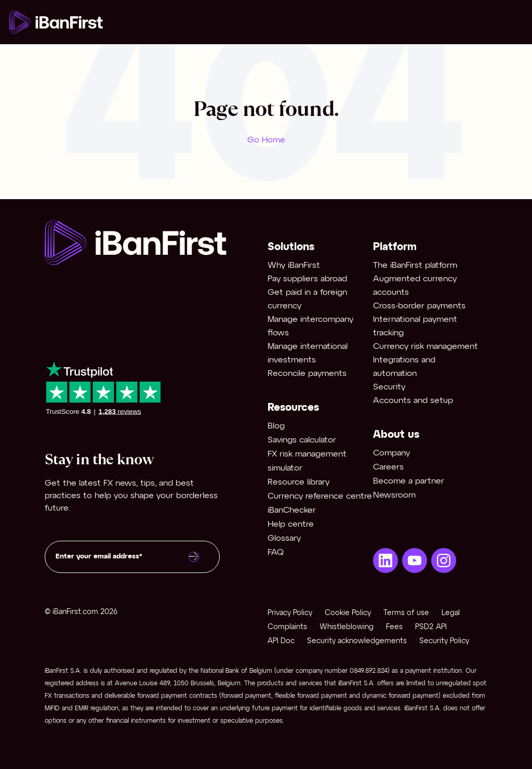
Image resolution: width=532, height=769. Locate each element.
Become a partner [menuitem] (409, 481)
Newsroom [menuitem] (394, 495)
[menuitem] (385, 561)
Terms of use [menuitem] (406, 613)
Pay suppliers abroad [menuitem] (307, 279)
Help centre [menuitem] (291, 524)
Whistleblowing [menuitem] (347, 627)
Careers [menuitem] (388, 467)
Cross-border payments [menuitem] (419, 306)
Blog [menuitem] (276, 426)
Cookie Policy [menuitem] (348, 613)
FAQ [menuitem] (276, 552)
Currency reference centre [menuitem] (320, 496)
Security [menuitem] (389, 387)
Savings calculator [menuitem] (302, 440)
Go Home (266, 140)
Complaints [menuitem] (287, 627)
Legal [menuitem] (451, 613)
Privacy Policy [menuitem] (290, 613)
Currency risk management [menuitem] (425, 347)
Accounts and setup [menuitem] (413, 401)
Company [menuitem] (391, 453)
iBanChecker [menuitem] (292, 510)
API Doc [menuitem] (281, 641)
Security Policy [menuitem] (444, 641)
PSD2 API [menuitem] (431, 627)
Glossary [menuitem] (284, 538)
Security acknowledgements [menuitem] (357, 641)
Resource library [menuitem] (298, 482)
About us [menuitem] (396, 435)
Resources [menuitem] (293, 408)
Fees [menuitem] (394, 627)
